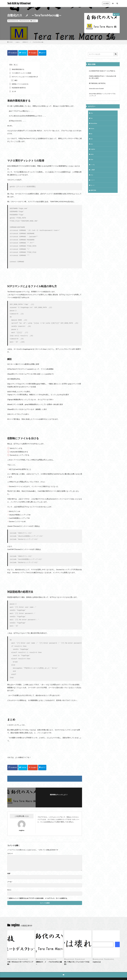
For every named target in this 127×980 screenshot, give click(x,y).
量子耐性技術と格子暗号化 (97, 83)
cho (92, 113)
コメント (10, 842)
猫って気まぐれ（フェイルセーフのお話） (77, 951)
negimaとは (97, 950)
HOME (11, 42)
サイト (9, 878)
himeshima (94, 123)
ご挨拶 (93, 170)
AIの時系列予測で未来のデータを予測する (102, 71)
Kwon (92, 128)
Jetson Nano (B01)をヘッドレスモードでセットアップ (102, 95)
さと (92, 175)
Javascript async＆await (96, 88)
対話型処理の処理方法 (17, 88)
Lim (92, 139)
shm (92, 159)
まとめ (13, 91)
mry (92, 144)
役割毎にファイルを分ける (19, 84)
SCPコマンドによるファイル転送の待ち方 (24, 77)
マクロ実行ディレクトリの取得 (20, 73)
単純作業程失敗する (17, 69)
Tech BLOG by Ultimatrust (19, 3)
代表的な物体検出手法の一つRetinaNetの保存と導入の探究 (102, 77)
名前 (9, 862)
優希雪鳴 (93, 190)
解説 (14, 80)
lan (91, 134)
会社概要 (106, 3)
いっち (93, 165)
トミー (93, 180)
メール (10, 870)
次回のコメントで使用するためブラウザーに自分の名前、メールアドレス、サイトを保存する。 (39, 886)
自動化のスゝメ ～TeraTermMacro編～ (33, 42)
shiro (92, 154)
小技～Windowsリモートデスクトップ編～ (20, 951)
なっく (93, 185)
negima (34, 21)
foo (92, 118)
